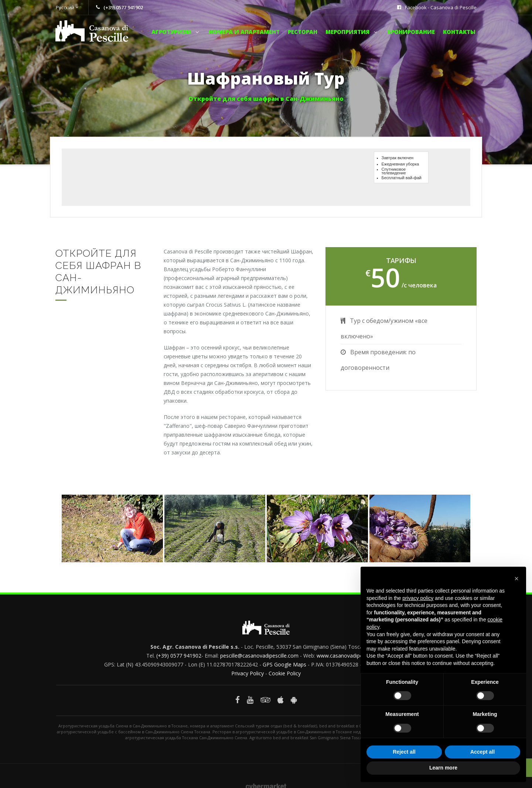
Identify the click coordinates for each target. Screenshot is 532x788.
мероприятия (352, 32)
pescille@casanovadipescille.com (259, 656)
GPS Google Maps (284, 664)
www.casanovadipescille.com (351, 656)
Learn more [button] (443, 768)
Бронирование (411, 32)
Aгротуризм (176, 32)
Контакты (459, 32)
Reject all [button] (404, 752)
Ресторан (303, 32)
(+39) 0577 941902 (179, 656)
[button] (516, 579)
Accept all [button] (482, 752)
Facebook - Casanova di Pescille (441, 7)
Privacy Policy (248, 673)
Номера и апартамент (244, 32)
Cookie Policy (285, 673)
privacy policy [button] (418, 598)
